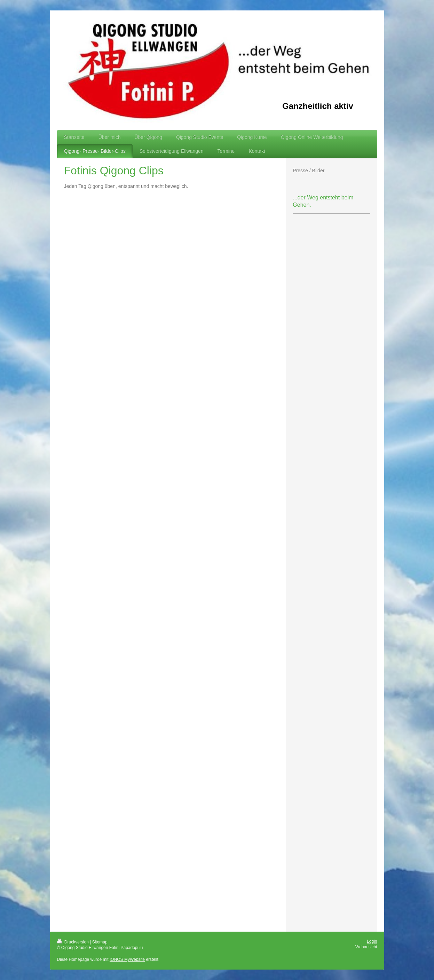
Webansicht (366, 947)
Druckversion (74, 942)
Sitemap (100, 942)
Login (372, 941)
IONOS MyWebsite (127, 959)
